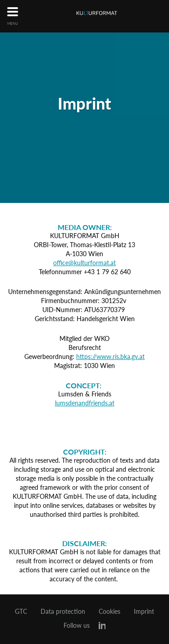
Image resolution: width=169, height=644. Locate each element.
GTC (21, 612)
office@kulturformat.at (84, 263)
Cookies (110, 612)
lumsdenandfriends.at (85, 403)
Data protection (63, 612)
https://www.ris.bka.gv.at (110, 356)
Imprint (144, 612)
